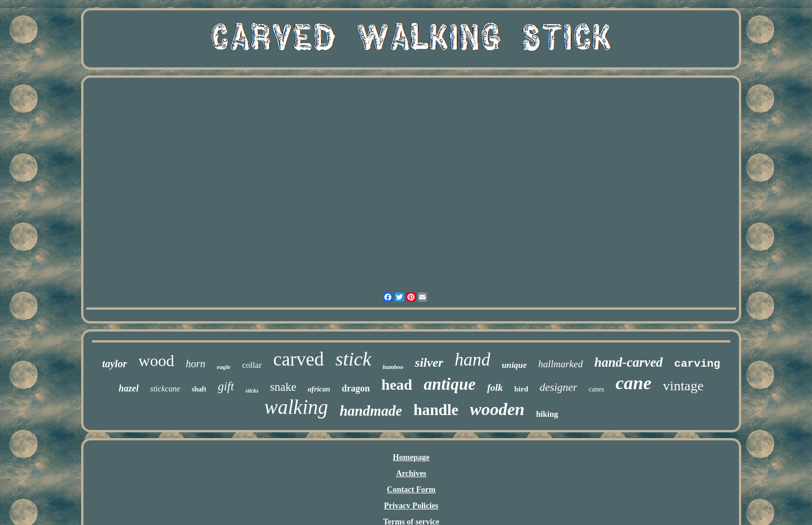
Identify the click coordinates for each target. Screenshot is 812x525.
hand (472, 359)
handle (436, 410)
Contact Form (411, 490)
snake (283, 387)
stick (353, 359)
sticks (252, 391)
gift (226, 386)
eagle (224, 367)
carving (697, 364)
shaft (199, 389)
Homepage (411, 457)
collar (252, 365)
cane (634, 383)
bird (521, 389)
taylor (115, 364)
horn (196, 364)
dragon (356, 388)
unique (514, 365)
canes (596, 389)
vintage (683, 386)
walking (296, 407)
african (319, 389)
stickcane (165, 389)
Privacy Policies (411, 506)
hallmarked (560, 364)
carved (299, 359)
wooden (498, 409)
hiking (547, 414)
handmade (371, 411)
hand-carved (629, 362)
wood (157, 361)
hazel (129, 388)
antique (449, 384)
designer (559, 387)
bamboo (393, 367)
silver (429, 362)
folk (495, 388)
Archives (411, 473)
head (397, 385)
